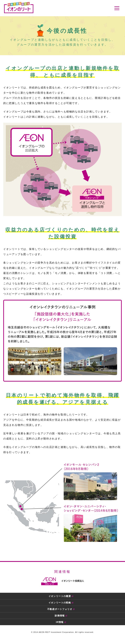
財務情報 (60, 616)
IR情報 (60, 622)
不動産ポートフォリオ (60, 609)
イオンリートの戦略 (60, 603)
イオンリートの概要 (60, 596)
